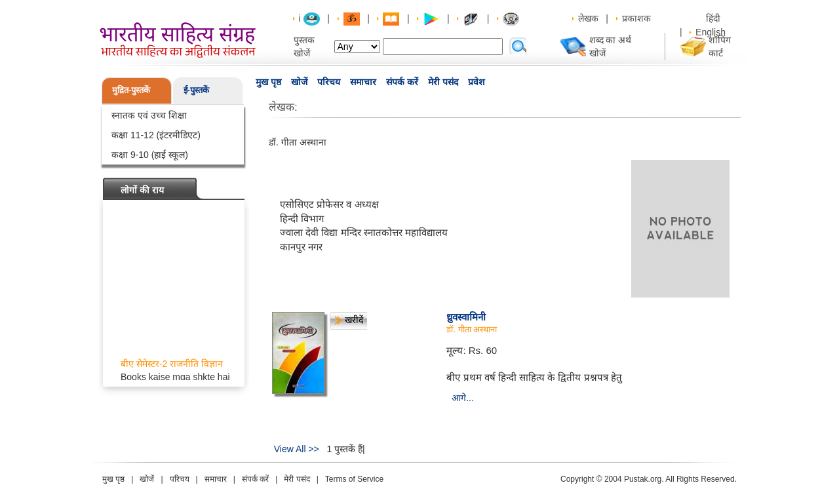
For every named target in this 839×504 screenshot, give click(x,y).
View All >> (297, 449)
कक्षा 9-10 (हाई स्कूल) (150, 155)
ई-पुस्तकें (196, 90)
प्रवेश (477, 82)
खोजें (299, 82)
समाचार (363, 82)
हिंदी (714, 18)
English (711, 32)
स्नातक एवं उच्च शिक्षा (149, 115)
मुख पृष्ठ (268, 82)
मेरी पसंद (443, 82)
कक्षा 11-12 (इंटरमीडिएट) (156, 135)
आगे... (463, 398)
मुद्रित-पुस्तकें (131, 90)
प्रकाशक (636, 18)
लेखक (588, 18)
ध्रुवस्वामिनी (466, 317)
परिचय (329, 82)
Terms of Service (354, 479)
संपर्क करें (402, 82)
